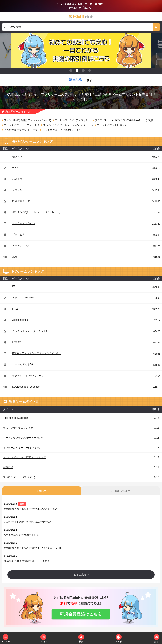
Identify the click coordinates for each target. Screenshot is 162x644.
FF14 (15, 286)
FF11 (15, 309)
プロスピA (100, 120)
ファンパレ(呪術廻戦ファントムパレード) (27, 120)
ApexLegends (20, 320)
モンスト (17, 156)
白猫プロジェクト (22, 201)
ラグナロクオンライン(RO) (28, 376)
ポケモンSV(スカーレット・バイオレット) (36, 212)
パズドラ (17, 179)
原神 (15, 257)
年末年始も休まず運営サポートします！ (27, 561)
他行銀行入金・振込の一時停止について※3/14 (31, 509)
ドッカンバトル (21, 246)
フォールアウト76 (22, 364)
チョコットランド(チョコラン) (30, 331)
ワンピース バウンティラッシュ (72, 120)
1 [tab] (72, 71)
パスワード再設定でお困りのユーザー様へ (28, 522)
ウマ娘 (148, 120)
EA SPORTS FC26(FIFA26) (125, 120)
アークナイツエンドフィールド (21, 125)
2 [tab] (78, 71)
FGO (15, 168)
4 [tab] (90, 71)
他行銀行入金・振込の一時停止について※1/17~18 (33, 548)
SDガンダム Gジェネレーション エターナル (67, 125)
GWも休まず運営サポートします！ (24, 535)
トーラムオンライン (24, 223)
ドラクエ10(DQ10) (23, 298)
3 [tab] (84, 71)
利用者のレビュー (120, 491)
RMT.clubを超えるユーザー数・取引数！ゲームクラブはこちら (81, 6)
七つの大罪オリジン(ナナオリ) (20, 130)
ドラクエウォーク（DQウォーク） (61, 130)
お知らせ (42, 491)
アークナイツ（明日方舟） (111, 125)
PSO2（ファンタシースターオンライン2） (37, 353)
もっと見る (81, 575)
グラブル (17, 190)
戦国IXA (17, 342)
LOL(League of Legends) (26, 387)
